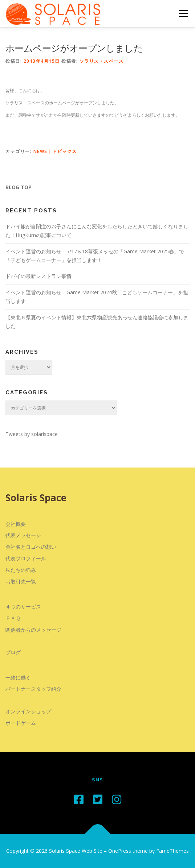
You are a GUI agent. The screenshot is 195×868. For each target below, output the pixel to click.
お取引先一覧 (21, 582)
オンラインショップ (28, 711)
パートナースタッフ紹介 (33, 689)
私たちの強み (21, 570)
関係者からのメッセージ (33, 630)
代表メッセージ (23, 535)
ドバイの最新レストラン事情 (38, 276)
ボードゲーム (21, 723)
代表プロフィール (26, 558)
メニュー (183, 14)
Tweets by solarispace (32, 434)
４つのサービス (23, 607)
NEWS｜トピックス (55, 151)
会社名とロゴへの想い (31, 547)
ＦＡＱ (13, 618)
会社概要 (16, 524)
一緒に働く (18, 678)
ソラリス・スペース (102, 61)
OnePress (120, 851)
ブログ (13, 652)
